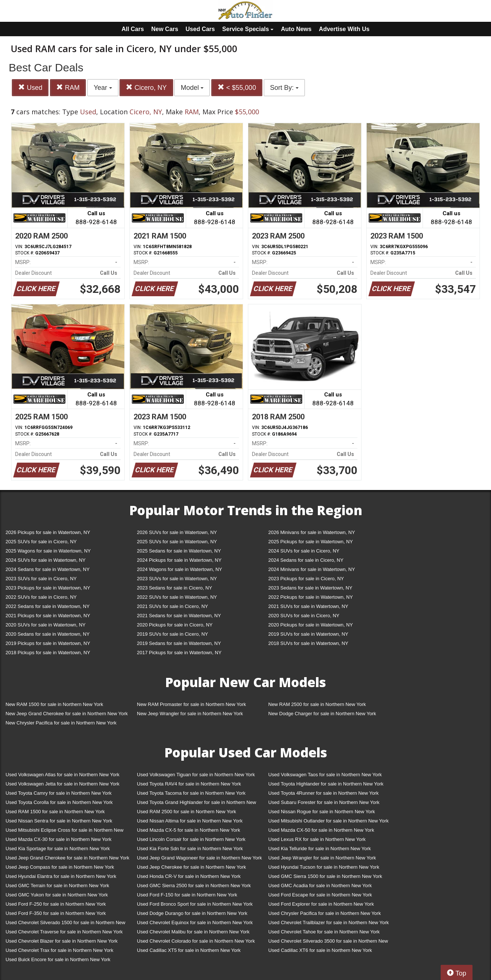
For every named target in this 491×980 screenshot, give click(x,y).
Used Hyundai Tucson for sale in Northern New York (324, 867)
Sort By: (284, 88)
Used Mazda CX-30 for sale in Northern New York (58, 839)
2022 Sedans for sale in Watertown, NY (48, 606)
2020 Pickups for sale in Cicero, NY (175, 625)
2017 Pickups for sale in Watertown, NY (179, 653)
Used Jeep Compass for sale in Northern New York (60, 867)
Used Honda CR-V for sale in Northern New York (189, 876)
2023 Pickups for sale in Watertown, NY (48, 588)
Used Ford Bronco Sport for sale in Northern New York (195, 904)
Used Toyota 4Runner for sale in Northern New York (323, 793)
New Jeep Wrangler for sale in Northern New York (190, 714)
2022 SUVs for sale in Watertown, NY (177, 597)
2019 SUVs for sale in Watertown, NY (308, 634)
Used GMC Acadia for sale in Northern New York (320, 886)
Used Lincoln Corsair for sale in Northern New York (191, 839)
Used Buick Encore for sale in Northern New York (58, 959)
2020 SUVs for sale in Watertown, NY (46, 625)
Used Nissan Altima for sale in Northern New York (190, 821)
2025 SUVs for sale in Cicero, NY (41, 542)
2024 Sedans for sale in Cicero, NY (306, 560)
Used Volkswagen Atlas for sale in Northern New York (63, 775)
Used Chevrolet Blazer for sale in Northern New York (62, 941)
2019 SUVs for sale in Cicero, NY (172, 634)
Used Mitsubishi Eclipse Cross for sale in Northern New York (65, 832)
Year (103, 88)
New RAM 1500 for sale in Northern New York (54, 704)
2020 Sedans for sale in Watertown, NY (48, 634)
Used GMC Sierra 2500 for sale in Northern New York (194, 886)
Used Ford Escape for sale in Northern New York (320, 895)
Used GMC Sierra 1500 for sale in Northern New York (325, 876)
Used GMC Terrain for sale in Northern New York (57, 886)
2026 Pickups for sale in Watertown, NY (48, 532)
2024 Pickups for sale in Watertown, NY (179, 560)
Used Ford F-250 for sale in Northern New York (56, 904)
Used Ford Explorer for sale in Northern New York (321, 904)
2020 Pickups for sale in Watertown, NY (311, 625)
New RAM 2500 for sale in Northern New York (317, 704)
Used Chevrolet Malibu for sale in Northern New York (193, 932)
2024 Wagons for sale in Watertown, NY (179, 569)
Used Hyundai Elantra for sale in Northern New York (61, 876)
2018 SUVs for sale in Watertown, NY (308, 643)
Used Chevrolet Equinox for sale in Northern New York (195, 922)
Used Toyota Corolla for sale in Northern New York (59, 802)
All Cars (132, 29)
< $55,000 (237, 87)
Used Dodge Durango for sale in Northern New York (192, 913)
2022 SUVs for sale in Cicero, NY (41, 597)
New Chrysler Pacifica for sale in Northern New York (61, 723)
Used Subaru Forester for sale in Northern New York (324, 802)
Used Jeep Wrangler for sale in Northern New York (322, 858)
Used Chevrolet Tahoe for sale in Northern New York (324, 932)
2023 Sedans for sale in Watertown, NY (310, 588)
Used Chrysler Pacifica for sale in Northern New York (324, 913)
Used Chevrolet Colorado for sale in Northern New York (196, 941)
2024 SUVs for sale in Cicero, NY (304, 551)
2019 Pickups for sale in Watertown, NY (48, 643)
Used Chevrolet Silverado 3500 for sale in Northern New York (328, 942)
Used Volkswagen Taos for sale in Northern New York (325, 775)
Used (30, 87)
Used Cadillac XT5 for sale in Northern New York (189, 950)
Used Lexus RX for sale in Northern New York (317, 839)
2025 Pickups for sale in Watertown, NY (311, 542)
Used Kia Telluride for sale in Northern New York (320, 849)
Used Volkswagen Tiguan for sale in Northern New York (196, 775)
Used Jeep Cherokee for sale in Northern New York (191, 867)
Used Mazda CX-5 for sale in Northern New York (189, 830)
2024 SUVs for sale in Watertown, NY (46, 560)
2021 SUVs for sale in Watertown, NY (308, 606)
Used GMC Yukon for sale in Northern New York (57, 895)
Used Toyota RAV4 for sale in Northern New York (189, 784)
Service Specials (248, 29)
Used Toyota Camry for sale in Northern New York (59, 793)
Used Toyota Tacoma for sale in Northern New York (191, 793)
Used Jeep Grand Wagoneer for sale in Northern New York (199, 858)
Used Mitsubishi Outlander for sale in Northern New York (328, 821)
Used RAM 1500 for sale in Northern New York (55, 812)
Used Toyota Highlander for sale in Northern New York (326, 784)
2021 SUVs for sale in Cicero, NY (172, 606)
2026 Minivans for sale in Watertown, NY (312, 532)
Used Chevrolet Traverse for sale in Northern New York (64, 932)
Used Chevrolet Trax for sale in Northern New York (59, 950)
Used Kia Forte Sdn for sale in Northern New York (190, 849)
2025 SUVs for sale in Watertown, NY (177, 542)
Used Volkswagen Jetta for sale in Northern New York (63, 784)
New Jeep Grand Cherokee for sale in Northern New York (67, 714)
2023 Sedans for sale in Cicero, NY (174, 588)
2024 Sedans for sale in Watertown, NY (48, 569)
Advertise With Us (344, 29)
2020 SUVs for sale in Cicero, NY (304, 616)
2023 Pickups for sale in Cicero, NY (306, 579)
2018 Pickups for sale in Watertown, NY (48, 653)
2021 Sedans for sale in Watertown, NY (179, 616)
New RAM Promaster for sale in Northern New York (191, 704)
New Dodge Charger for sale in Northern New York (322, 714)
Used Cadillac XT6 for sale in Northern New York (320, 950)
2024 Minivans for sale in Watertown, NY (312, 569)
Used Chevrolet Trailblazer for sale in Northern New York (329, 922)
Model (192, 88)
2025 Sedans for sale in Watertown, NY (179, 551)
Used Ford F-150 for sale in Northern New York (187, 895)
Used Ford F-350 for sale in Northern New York (56, 913)
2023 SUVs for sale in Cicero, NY (41, 579)
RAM (68, 87)
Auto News (296, 29)
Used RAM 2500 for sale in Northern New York (186, 812)
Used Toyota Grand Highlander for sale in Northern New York (196, 804)
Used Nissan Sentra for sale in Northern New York (59, 821)
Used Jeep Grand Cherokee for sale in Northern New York (68, 858)
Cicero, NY (146, 87)
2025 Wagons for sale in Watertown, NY (48, 551)
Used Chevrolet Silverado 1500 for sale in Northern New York (65, 924)
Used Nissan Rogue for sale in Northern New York (322, 812)
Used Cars (200, 29)
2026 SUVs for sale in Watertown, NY (177, 532)
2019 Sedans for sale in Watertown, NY (179, 643)
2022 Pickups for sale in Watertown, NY (311, 597)
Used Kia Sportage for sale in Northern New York (58, 849)
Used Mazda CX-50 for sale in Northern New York (321, 830)
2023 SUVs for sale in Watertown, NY (177, 579)
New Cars (165, 29)
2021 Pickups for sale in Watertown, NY (48, 616)
